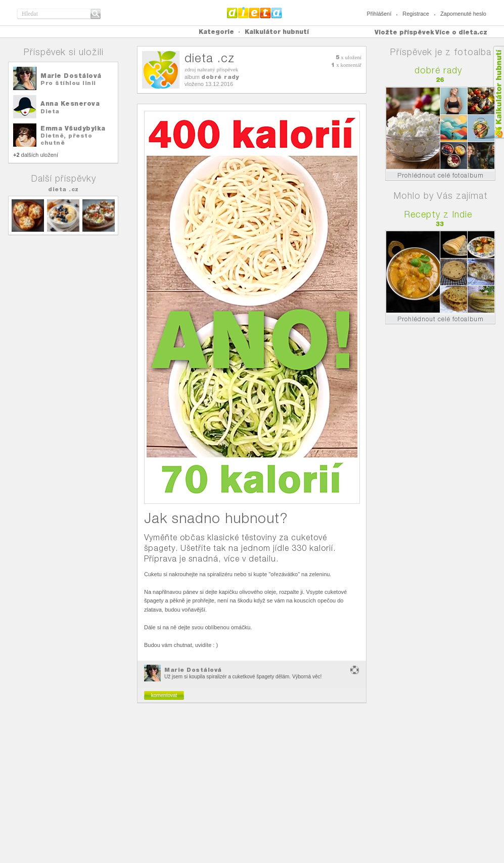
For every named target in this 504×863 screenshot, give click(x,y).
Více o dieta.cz (461, 32)
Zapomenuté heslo (463, 14)
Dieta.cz (255, 13)
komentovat (164, 695)
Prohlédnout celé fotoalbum (441, 175)
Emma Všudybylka (73, 128)
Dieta (50, 111)
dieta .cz (63, 189)
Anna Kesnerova (70, 103)
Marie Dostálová (71, 76)
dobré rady (220, 77)
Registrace (416, 14)
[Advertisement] (252, 787)
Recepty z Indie (438, 214)
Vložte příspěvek (404, 32)
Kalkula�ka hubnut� (498, 92)
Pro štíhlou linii (68, 83)
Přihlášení (379, 14)
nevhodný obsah (355, 670)
